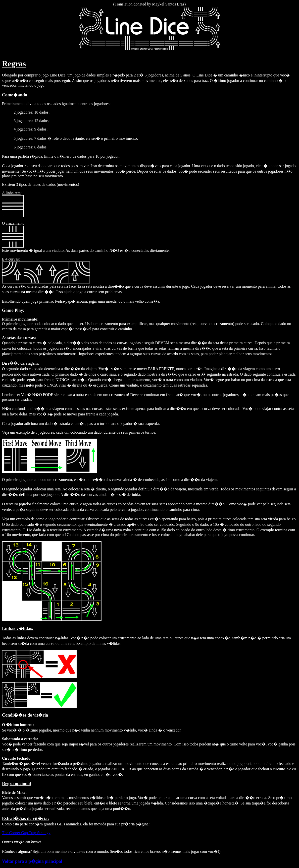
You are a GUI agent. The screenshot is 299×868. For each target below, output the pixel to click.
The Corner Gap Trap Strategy (26, 833)
